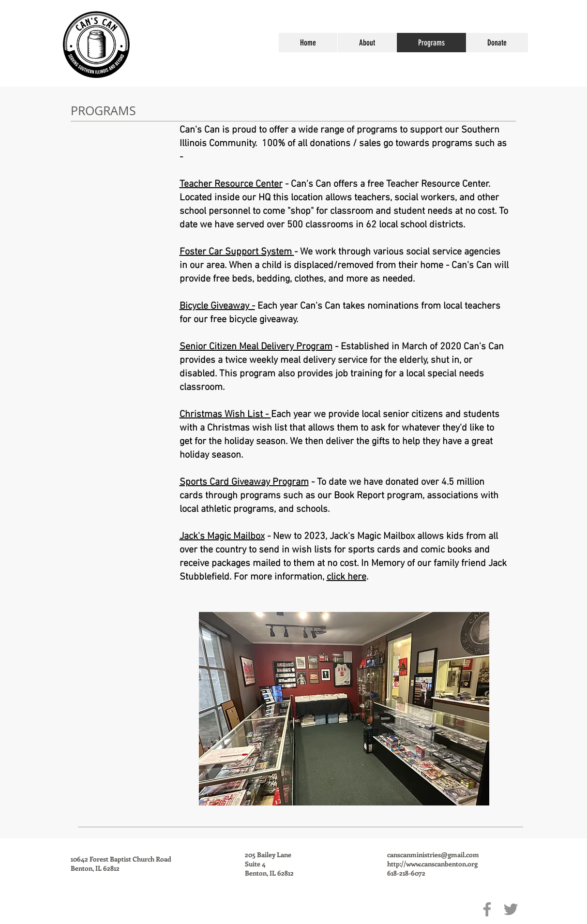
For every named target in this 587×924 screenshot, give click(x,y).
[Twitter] (511, 909)
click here (346, 577)
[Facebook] (487, 909)
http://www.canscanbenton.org (432, 864)
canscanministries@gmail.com (433, 855)
